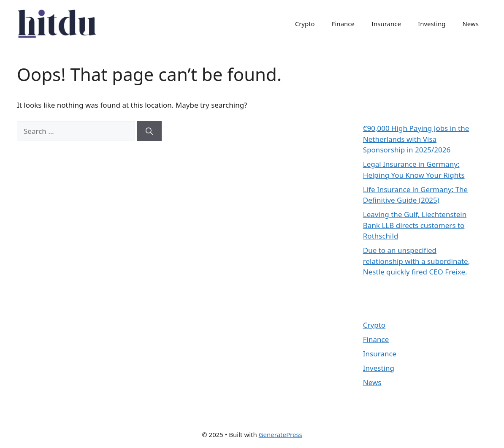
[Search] (149, 131)
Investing (432, 24)
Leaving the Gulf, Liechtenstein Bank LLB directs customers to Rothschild (415, 225)
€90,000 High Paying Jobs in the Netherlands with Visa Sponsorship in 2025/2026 (416, 139)
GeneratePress (280, 434)
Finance (343, 24)
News (470, 24)
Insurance (386, 24)
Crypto (305, 24)
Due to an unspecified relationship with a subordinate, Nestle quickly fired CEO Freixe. (416, 261)
